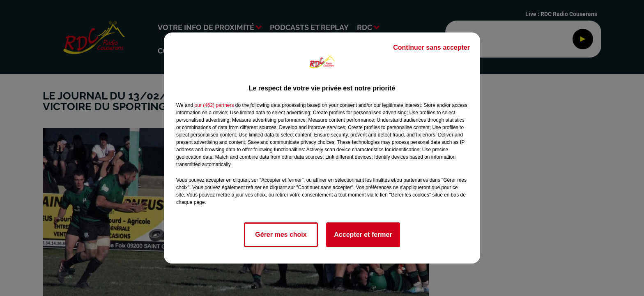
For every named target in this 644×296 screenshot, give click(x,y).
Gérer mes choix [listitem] (281, 235)
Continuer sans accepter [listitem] (431, 47)
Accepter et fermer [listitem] (363, 235)
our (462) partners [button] (214, 105)
